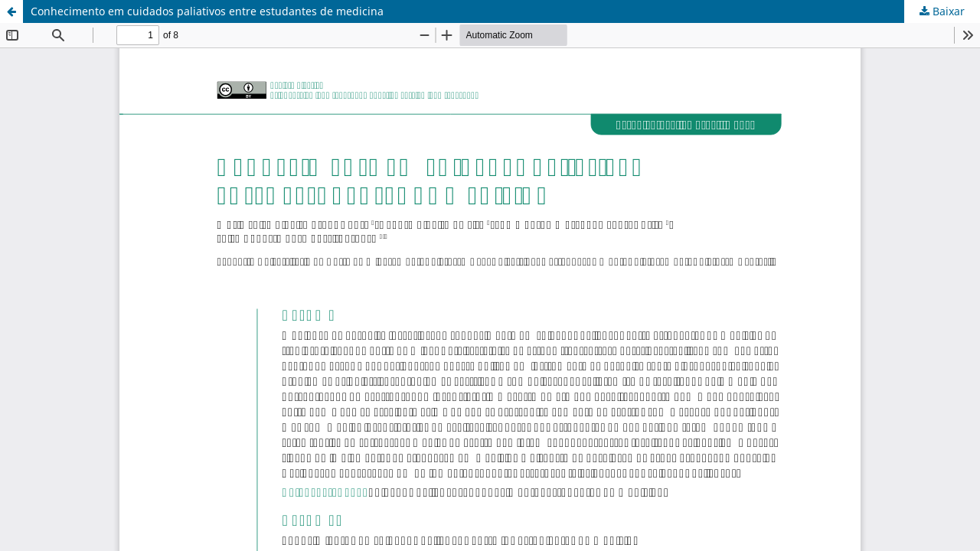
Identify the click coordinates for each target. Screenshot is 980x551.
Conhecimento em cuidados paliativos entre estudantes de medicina (207, 11)
